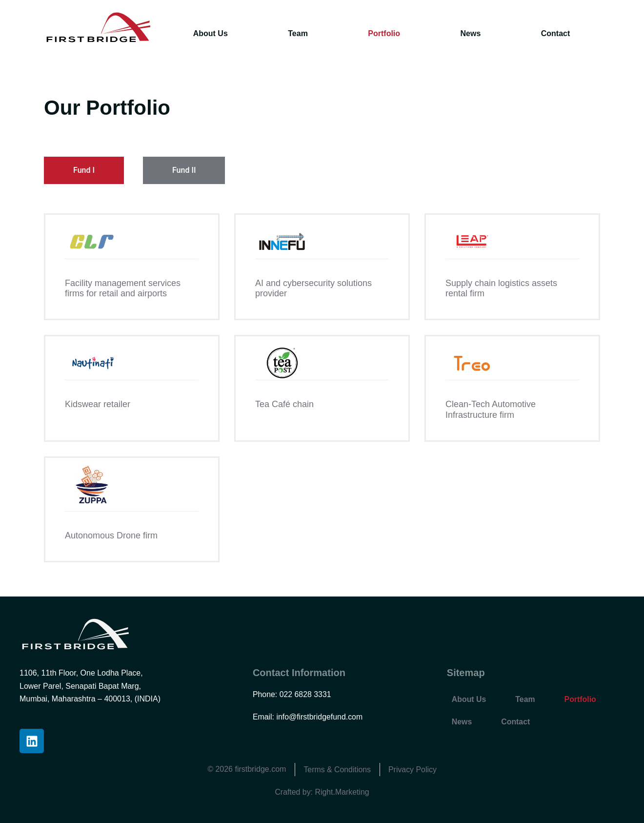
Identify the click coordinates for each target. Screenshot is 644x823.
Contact (556, 33)
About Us (211, 33)
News (471, 33)
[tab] (84, 170)
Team (298, 33)
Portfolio (384, 33)
